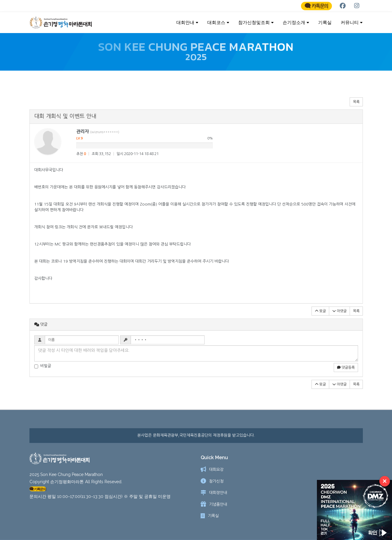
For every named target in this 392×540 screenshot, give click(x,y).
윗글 (320, 314)
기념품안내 (218, 504)
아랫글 (339, 314)
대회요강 (216, 470)
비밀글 (43, 369)
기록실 (325, 22)
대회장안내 (218, 493)
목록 (356, 105)
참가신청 (216, 481)
